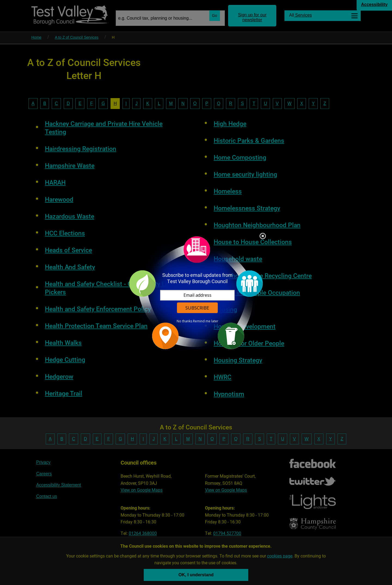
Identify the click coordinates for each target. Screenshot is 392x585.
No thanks (184, 321)
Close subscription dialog (263, 237)
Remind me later (206, 321)
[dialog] (196, 292)
